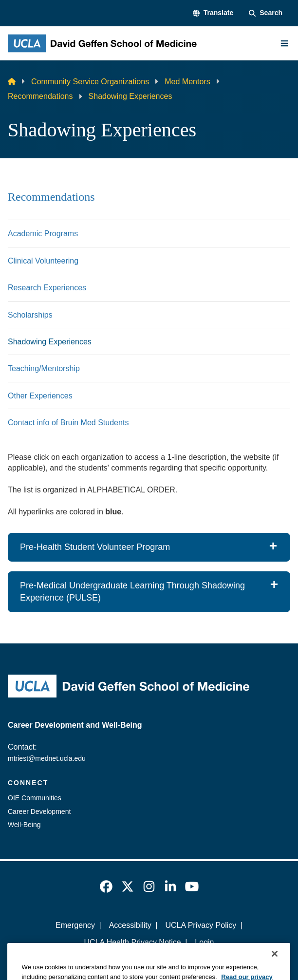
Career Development (39, 811)
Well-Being (24, 825)
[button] (213, 13)
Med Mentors (187, 81)
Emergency (75, 925)
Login (204, 942)
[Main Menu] (284, 43)
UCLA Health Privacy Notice (133, 942)
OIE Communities (35, 798)
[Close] (275, 969)
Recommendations (40, 96)
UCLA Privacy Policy (201, 925)
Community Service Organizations (90, 81)
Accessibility (130, 925)
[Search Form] (266, 13)
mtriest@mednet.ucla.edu (47, 758)
